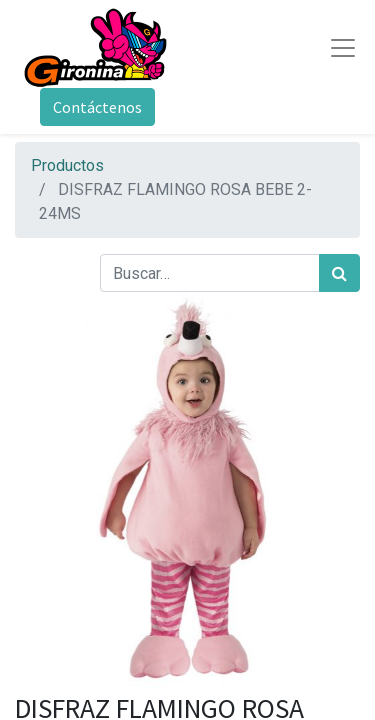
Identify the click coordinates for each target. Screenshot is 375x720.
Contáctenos (97, 107)
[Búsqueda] (339, 273)
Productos (67, 165)
